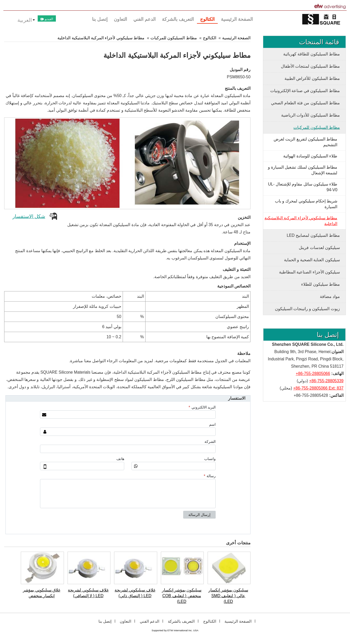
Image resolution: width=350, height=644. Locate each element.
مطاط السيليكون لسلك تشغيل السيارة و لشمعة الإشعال (303, 170)
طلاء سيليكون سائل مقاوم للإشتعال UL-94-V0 (303, 187)
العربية (25, 20)
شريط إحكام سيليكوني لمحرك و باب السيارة (306, 204)
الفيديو (47, 19)
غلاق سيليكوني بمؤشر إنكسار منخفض (42, 593)
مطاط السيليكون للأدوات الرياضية (311, 115)
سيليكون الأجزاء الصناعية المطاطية (309, 272)
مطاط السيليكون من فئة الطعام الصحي (305, 103)
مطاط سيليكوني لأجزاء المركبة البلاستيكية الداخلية (101, 38)
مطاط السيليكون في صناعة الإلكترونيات (305, 91)
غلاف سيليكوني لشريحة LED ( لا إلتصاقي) (88, 593)
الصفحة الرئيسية (236, 38)
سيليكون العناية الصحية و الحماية (312, 260)
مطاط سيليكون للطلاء (321, 284)
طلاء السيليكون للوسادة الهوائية (310, 156)
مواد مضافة (330, 297)
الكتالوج (210, 38)
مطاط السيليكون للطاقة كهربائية (312, 54)
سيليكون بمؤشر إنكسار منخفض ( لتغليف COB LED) (182, 596)
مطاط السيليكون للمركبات (174, 38)
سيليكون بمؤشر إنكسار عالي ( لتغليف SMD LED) (228, 596)
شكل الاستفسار (29, 216)
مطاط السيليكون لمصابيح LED (313, 235)
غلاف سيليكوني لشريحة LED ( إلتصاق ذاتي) (135, 593)
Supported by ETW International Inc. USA (175, 630)
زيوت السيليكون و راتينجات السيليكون (307, 309)
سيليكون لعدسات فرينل (319, 248)
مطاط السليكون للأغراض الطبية (312, 78)
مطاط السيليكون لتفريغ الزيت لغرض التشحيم (305, 142)
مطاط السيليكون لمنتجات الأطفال (310, 66)
